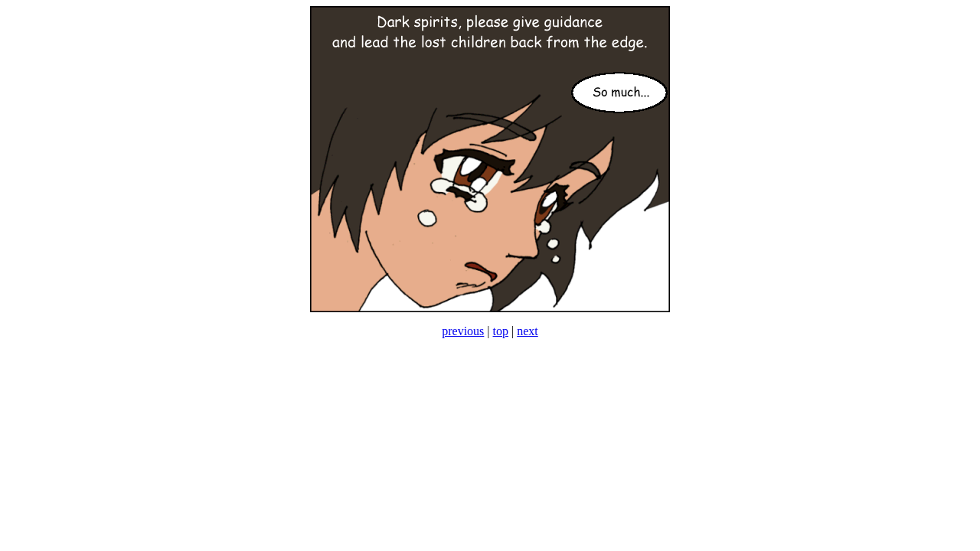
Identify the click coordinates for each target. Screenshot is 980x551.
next (528, 331)
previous (463, 331)
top (501, 331)
